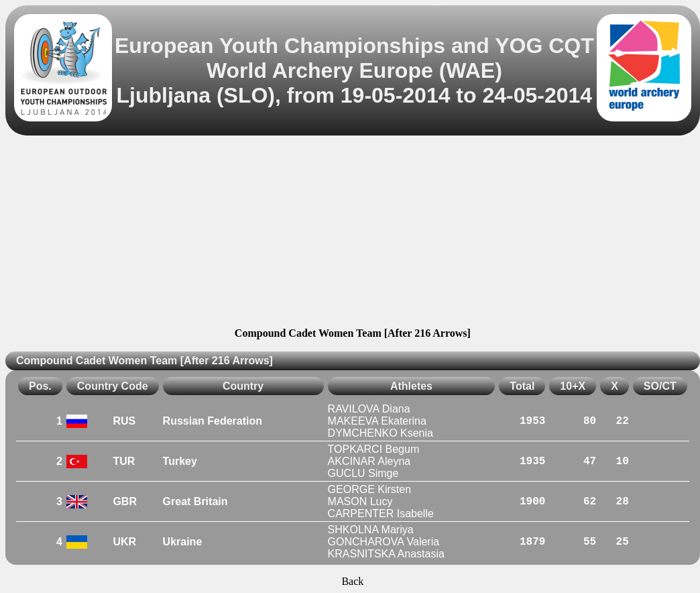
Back (352, 581)
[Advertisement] (353, 233)
